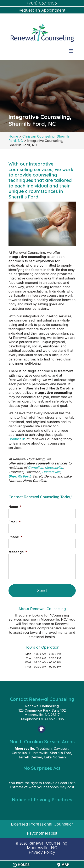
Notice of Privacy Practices (42, 800)
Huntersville (51, 472)
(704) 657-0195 (42, 3)
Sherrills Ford (19, 476)
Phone (15, 537)
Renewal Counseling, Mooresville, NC (48, 845)
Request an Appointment (42, 10)
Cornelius (35, 468)
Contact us (17, 439)
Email (15, 522)
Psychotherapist (42, 833)
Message (18, 552)
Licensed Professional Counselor (42, 824)
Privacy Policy (42, 852)
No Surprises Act (42, 768)
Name (15, 507)
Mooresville (54, 468)
